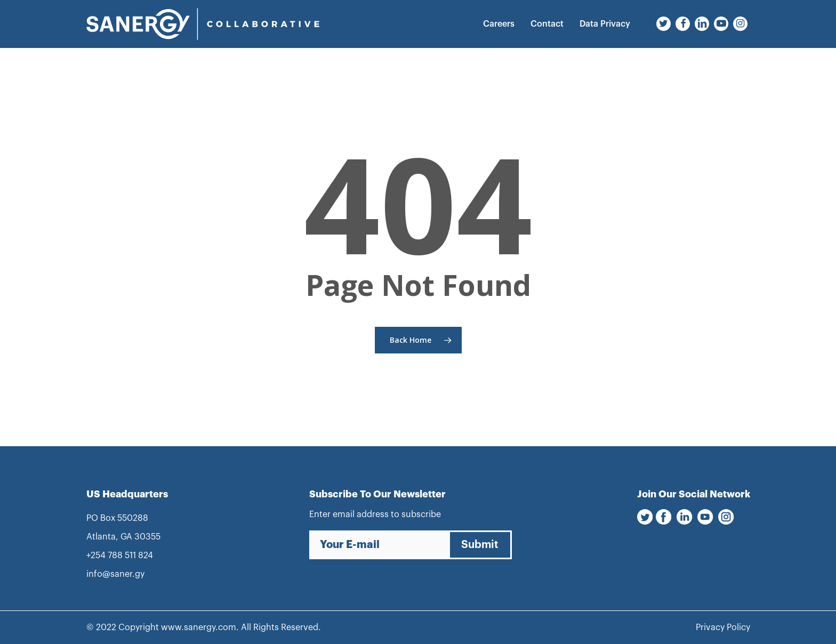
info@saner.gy (115, 574)
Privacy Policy (723, 627)
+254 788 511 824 (120, 556)
